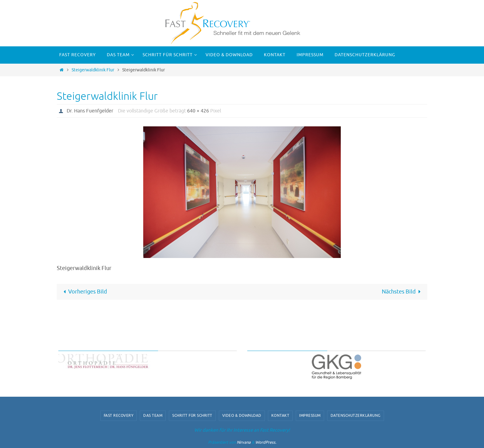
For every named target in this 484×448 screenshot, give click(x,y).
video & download (242, 416)
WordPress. (266, 442)
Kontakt (280, 416)
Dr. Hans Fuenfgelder (90, 111)
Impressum (310, 416)
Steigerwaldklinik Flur (93, 70)
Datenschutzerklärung (356, 416)
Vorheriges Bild (84, 292)
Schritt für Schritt (192, 416)
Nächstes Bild (403, 292)
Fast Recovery (119, 416)
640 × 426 (198, 111)
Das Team (153, 416)
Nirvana (244, 442)
